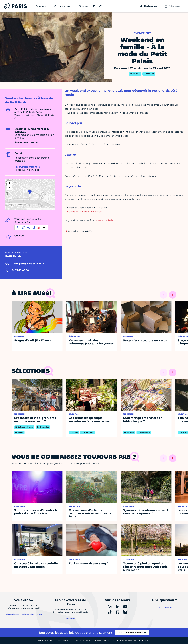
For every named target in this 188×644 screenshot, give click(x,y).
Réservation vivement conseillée (83, 212)
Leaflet (30, 209)
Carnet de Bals (104, 220)
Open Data (109, 641)
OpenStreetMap (44, 209)
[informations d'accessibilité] (31, 228)
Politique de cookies (127, 641)
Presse (98, 641)
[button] (30, 192)
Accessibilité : (74, 641)
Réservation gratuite (26, 167)
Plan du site (145, 641)
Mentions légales (45, 641)
